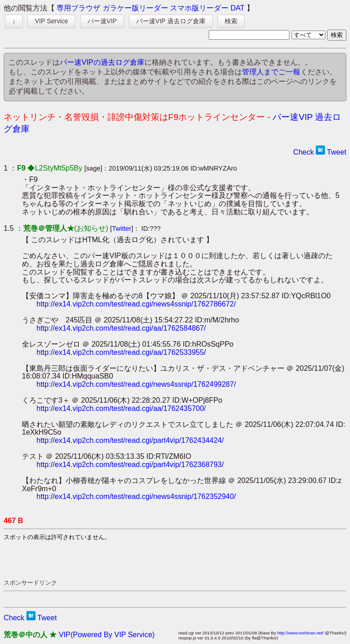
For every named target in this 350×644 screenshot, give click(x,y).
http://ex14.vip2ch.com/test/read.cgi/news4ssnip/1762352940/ (136, 496)
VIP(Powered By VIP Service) (107, 635)
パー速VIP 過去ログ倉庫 (171, 21)
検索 (231, 21)
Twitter (122, 229)
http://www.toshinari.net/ (300, 633)
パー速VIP (102, 21)
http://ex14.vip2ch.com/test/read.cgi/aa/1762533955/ (121, 352)
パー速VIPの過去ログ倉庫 (102, 62)
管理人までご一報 (271, 72)
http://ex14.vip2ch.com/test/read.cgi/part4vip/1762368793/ (130, 465)
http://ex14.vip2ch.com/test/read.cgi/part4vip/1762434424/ (130, 440)
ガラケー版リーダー (135, 8)
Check (303, 152)
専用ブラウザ (78, 8)
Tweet (337, 152)
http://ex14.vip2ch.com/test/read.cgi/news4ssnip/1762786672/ (136, 304)
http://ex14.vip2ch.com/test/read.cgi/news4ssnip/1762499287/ (136, 384)
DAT (238, 8)
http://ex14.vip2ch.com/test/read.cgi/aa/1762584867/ (121, 328)
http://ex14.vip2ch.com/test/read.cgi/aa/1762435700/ (121, 408)
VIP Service (51, 21)
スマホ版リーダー (199, 8)
